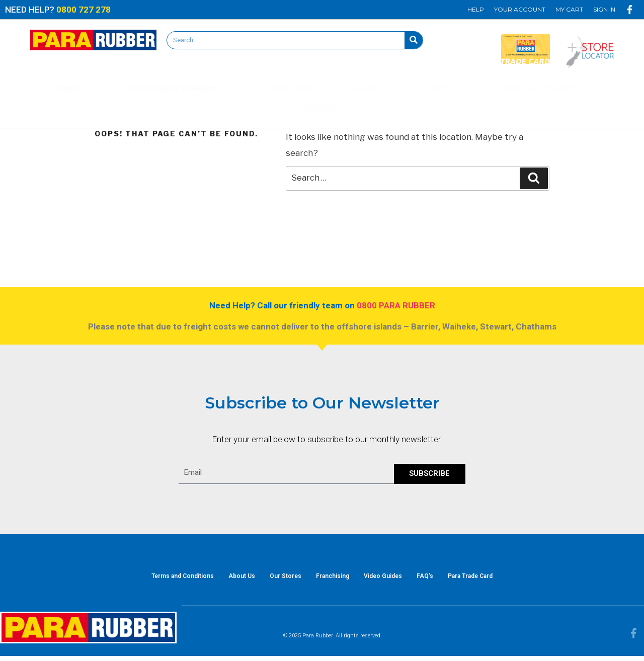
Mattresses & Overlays (177, 88)
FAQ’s (436, 579)
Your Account (520, 9)
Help (476, 9)
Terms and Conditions (166, 579)
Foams (70, 88)
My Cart (569, 9)
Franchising (333, 579)
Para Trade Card (487, 579)
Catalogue (323, 108)
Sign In (604, 9)
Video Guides (388, 579)
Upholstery (290, 88)
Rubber (372, 88)
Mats (447, 88)
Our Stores (280, 579)
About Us (231, 579)
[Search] (414, 40)
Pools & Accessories (546, 88)
